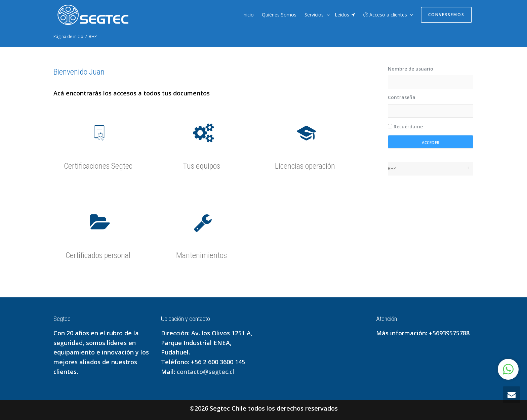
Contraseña (402, 97)
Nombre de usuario (411, 69)
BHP (392, 169)
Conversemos (446, 15)
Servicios (315, 15)
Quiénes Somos (279, 15)
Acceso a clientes (386, 15)
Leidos (345, 15)
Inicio (248, 15)
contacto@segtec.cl (206, 372)
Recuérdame (405, 127)
